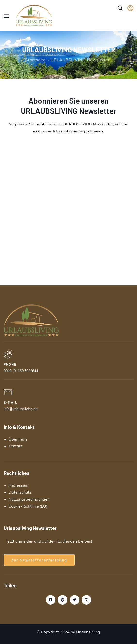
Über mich (18, 439)
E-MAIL (11, 402)
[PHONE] (8, 354)
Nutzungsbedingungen (29, 499)
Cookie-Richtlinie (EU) (28, 506)
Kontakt (16, 446)
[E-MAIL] (8, 392)
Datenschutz (20, 492)
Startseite (35, 60)
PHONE (10, 364)
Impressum (18, 485)
